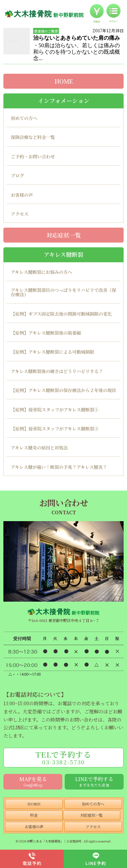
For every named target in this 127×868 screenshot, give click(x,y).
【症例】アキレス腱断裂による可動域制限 (52, 352)
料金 (34, 815)
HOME (63, 81)
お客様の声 (22, 195)
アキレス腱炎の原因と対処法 (39, 448)
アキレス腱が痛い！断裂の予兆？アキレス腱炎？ (59, 467)
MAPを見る (33, 781)
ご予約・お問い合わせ (33, 156)
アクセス (20, 214)
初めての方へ (24, 118)
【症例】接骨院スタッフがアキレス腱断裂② (55, 429)
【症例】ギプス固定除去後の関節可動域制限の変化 (61, 314)
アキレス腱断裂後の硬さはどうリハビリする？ (57, 371)
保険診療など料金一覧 (33, 137)
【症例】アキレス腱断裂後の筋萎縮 (46, 333)
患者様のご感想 (46, 31)
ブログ (17, 175)
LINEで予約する (94, 781)
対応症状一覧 (63, 235)
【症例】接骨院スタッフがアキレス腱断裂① (55, 409)
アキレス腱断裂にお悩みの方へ (41, 272)
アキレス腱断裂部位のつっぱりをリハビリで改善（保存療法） (63, 292)
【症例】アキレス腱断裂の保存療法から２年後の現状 (63, 390)
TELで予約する (63, 757)
